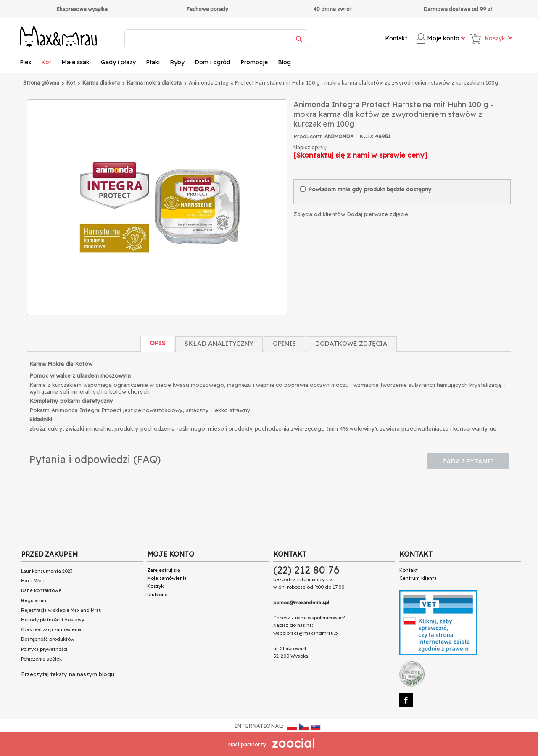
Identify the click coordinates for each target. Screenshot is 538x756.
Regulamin (34, 600)
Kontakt (396, 38)
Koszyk (155, 586)
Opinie (284, 343)
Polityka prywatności (44, 649)
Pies (25, 62)
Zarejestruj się (164, 570)
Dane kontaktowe (41, 590)
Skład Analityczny (219, 343)
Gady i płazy (118, 62)
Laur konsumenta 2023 (47, 571)
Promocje (254, 62)
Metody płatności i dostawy (53, 620)
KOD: (366, 136)
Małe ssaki (76, 62)
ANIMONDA (339, 136)
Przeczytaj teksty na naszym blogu (68, 674)
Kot (46, 62)
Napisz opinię (310, 147)
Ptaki (153, 62)
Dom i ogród (212, 62)
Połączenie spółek (41, 659)
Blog (284, 62)
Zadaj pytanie (468, 461)
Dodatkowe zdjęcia (351, 343)
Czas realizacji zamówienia (51, 629)
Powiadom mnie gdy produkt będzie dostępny (366, 189)
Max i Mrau (33, 581)
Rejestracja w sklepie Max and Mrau (61, 610)
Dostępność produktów (48, 639)
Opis (157, 343)
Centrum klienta (418, 578)
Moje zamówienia (167, 578)
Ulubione (157, 595)
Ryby (177, 62)
